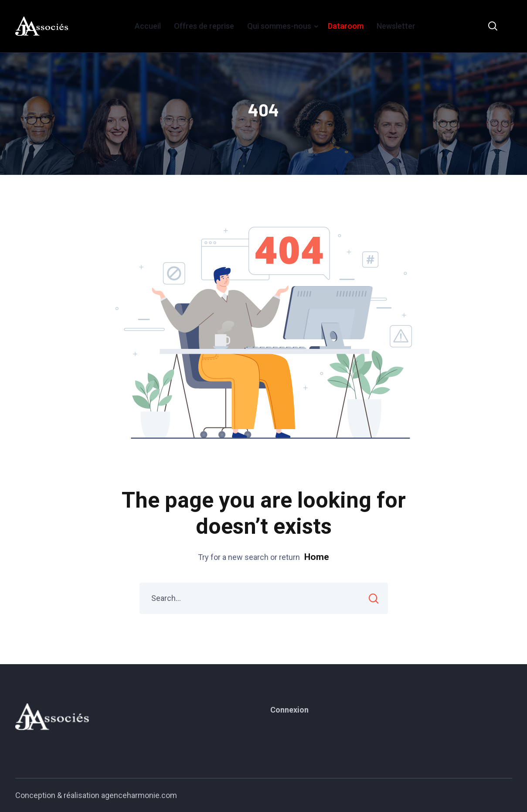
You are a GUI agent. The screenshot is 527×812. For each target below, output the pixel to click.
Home (317, 557)
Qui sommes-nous (279, 26)
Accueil (148, 26)
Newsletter (396, 26)
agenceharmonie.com (139, 795)
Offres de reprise (204, 26)
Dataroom (346, 26)
